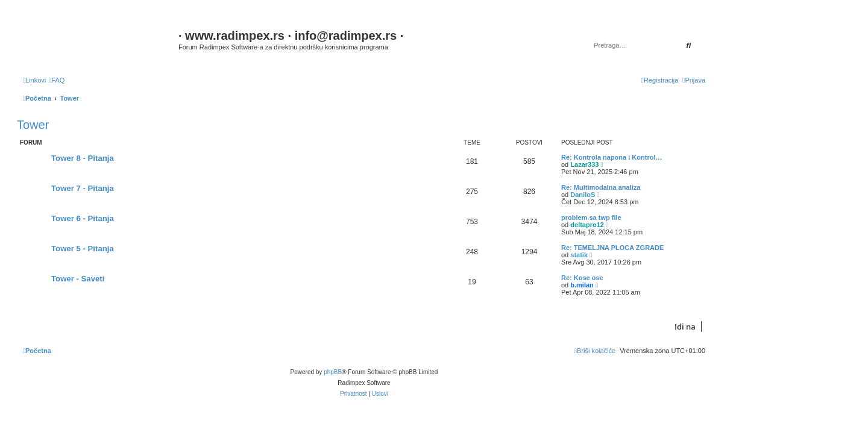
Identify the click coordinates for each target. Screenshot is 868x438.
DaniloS (583, 195)
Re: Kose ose (582, 278)
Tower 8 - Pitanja (83, 158)
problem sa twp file (591, 217)
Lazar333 (584, 164)
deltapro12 (587, 225)
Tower (33, 125)
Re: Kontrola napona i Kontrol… (612, 157)
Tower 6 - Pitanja (83, 218)
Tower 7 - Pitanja (83, 188)
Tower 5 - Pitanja (83, 249)
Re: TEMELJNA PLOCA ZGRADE (612, 248)
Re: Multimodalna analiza (601, 187)
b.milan (582, 285)
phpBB (333, 372)
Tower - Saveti (78, 279)
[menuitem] (57, 80)
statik (579, 255)
